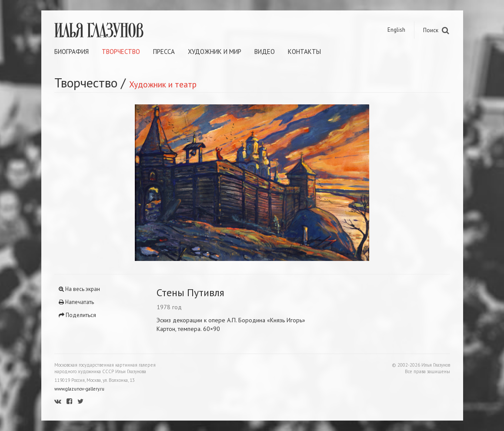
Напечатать (76, 302)
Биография (72, 52)
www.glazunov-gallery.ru (79, 389)
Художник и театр (163, 84)
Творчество (121, 52)
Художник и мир (215, 52)
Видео (265, 52)
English (396, 30)
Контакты (304, 52)
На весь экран (79, 289)
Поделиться (77, 315)
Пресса (164, 52)
